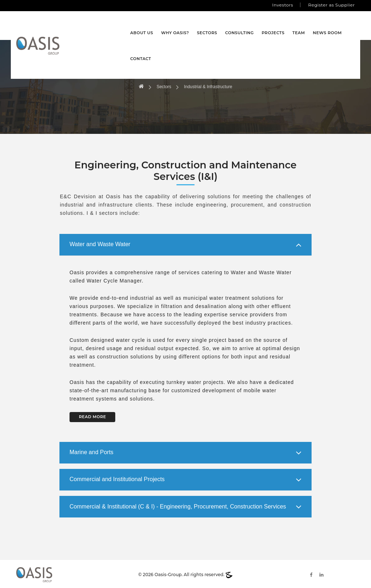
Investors (283, 5)
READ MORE (92, 415)
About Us (122, 26)
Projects (253, 26)
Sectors (187, 26)
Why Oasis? (155, 26)
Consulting (220, 26)
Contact (340, 26)
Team (279, 26)
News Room (308, 26)
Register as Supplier (332, 5)
